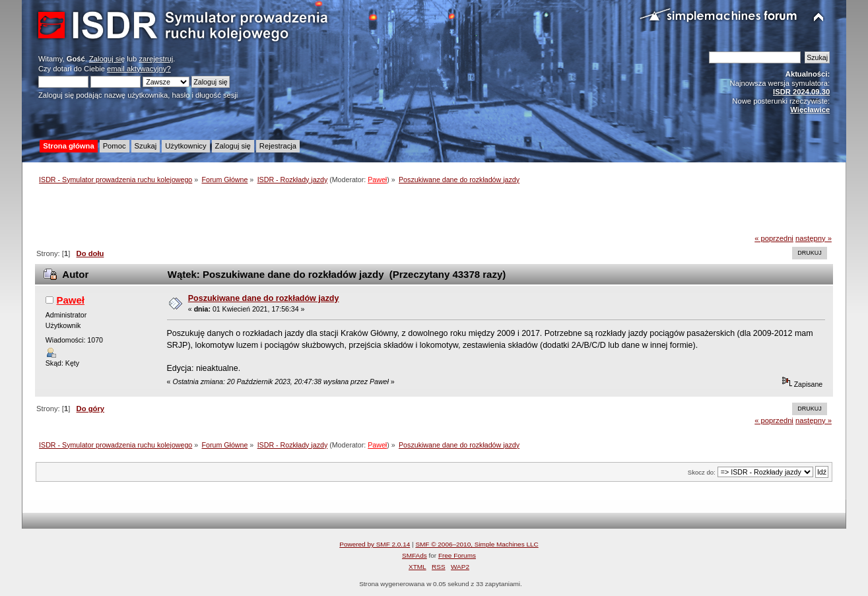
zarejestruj (156, 59)
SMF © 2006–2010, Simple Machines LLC (477, 544)
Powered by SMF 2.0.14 (375, 544)
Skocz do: (702, 472)
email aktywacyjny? (139, 69)
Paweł (377, 180)
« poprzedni (774, 238)
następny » (814, 238)
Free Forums (457, 555)
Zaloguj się (107, 59)
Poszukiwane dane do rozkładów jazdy (264, 298)
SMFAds (415, 555)
